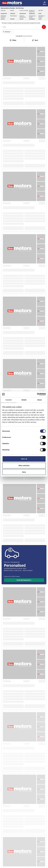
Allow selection (24, 465)
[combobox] (35, 40)
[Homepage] (12, 3)
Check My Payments (24, 580)
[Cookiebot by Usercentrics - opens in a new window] (37, 394)
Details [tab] (24, 400)
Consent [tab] (9, 400)
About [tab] (40, 400)
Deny (24, 472)
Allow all (24, 459)
